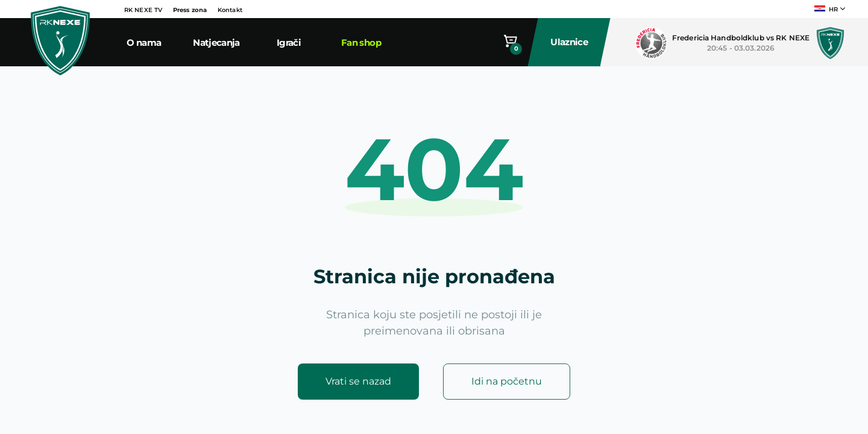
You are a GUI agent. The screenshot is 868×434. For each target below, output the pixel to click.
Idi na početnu (507, 381)
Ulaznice (570, 42)
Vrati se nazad (358, 381)
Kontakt (230, 10)
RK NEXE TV (143, 10)
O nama (144, 42)
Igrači (289, 42)
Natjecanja (216, 42)
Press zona (190, 10)
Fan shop (361, 42)
